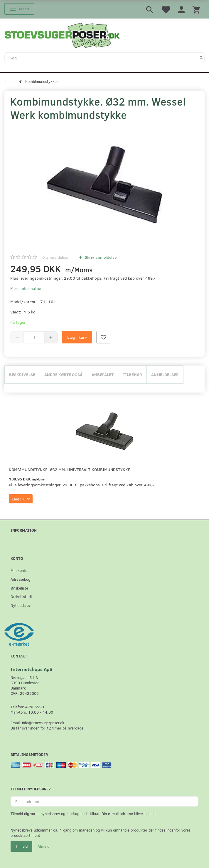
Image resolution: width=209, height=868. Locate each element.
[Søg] (202, 58)
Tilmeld (21, 846)
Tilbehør (132, 374)
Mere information (26, 288)
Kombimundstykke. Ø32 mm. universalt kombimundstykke (70, 469)
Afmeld (43, 846)
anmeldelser (56, 257)
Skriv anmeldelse (100, 257)
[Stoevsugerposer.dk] (62, 35)
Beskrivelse (22, 374)
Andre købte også (63, 374)
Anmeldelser (165, 374)
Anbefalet (103, 374)
